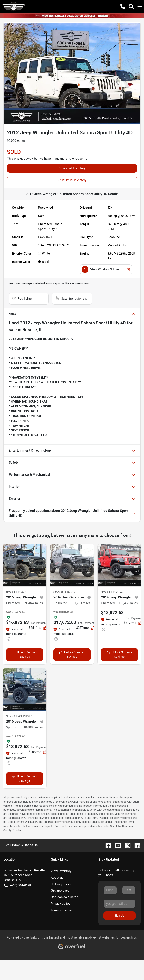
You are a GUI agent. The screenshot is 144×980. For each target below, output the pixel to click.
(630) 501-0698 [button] (18, 886)
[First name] (110, 890)
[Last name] (129, 890)
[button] (123, 7)
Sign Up (119, 915)
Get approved (60, 890)
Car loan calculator (64, 897)
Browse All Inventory (72, 168)
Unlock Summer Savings (25, 654)
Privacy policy (60, 904)
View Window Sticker (106, 269)
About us (57, 878)
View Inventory (61, 871)
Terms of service (63, 910)
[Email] (119, 904)
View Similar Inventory (72, 180)
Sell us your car (62, 884)
